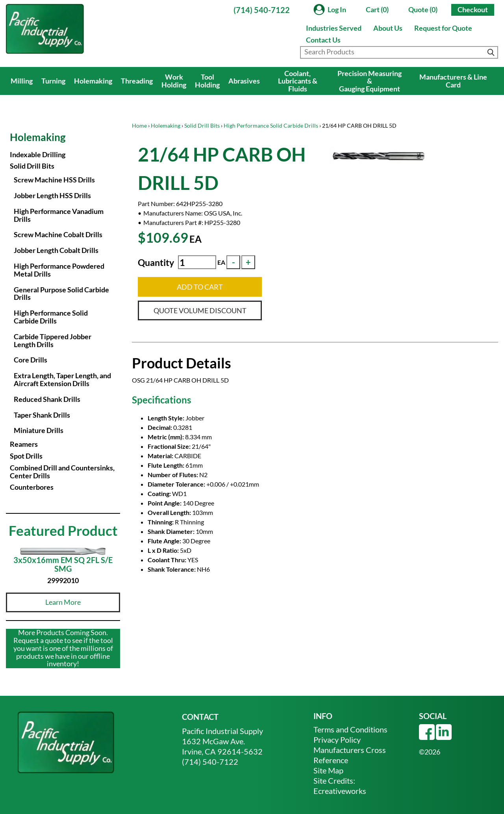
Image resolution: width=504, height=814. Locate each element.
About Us (388, 28)
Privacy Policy (337, 740)
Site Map (328, 770)
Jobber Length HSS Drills (52, 195)
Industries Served (334, 28)
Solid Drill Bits (202, 125)
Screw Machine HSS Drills (54, 180)
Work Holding (174, 81)
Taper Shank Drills (42, 415)
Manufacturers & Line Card (453, 81)
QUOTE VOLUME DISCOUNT (200, 310)
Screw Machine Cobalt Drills (58, 234)
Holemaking (93, 81)
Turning (53, 81)
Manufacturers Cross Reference (350, 755)
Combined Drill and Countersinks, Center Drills (62, 472)
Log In (337, 9)
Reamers (24, 444)
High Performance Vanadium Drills (59, 215)
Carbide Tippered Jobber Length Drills (53, 340)
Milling (22, 81)
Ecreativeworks (340, 791)
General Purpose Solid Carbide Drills (61, 294)
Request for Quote (443, 28)
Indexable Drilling (38, 154)
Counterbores (32, 487)
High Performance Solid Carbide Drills (271, 125)
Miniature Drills (39, 430)
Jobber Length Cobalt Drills (56, 250)
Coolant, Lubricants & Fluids (298, 81)
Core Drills (31, 360)
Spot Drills (26, 456)
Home (139, 125)
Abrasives (244, 81)
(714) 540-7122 (262, 10)
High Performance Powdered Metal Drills (59, 270)
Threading (137, 81)
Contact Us (323, 40)
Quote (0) (423, 9)
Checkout (473, 9)
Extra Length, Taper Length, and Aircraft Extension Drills (62, 379)
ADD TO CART (200, 287)
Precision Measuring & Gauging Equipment (370, 81)
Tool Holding (207, 81)
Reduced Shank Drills (47, 399)
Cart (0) (377, 9)
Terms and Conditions (350, 729)
